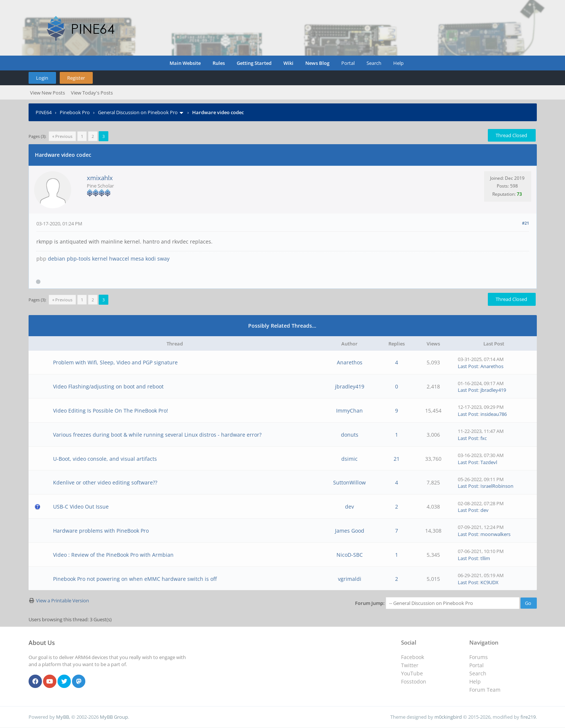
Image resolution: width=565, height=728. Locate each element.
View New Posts (47, 93)
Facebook (413, 657)
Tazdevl (489, 462)
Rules (219, 63)
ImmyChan (349, 411)
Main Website (185, 63)
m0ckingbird (448, 717)
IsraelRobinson (497, 486)
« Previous (62, 136)
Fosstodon (414, 681)
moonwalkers (495, 534)
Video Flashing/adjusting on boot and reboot (108, 386)
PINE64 (44, 112)
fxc (484, 438)
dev (349, 507)
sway (163, 259)
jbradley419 (350, 386)
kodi (151, 259)
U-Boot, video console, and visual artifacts (105, 459)
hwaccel (119, 259)
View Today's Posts (92, 93)
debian (57, 259)
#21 (525, 223)
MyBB (63, 717)
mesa (137, 259)
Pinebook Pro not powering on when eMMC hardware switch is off (135, 579)
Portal (348, 63)
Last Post (468, 366)
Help (398, 63)
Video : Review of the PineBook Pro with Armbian (113, 555)
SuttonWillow (349, 482)
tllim (485, 558)
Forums (479, 657)
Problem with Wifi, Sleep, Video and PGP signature (115, 362)
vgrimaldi (350, 579)
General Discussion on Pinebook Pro (138, 112)
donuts (350, 435)
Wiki (288, 63)
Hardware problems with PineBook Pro (101, 531)
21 (397, 459)
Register (76, 78)
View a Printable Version (63, 600)
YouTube (412, 673)
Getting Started (254, 63)
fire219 (528, 717)
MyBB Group (114, 717)
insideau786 (494, 414)
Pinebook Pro (75, 112)
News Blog (317, 63)
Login (42, 78)
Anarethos (350, 362)
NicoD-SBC (350, 555)
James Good (350, 531)
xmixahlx (100, 178)
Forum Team (485, 690)
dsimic (349, 459)
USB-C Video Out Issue (81, 507)
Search (374, 63)
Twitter (410, 665)
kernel (100, 259)
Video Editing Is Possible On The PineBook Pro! (111, 411)
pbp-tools (79, 259)
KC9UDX (490, 582)
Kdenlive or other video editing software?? (105, 482)
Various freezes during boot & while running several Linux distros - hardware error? (157, 435)
